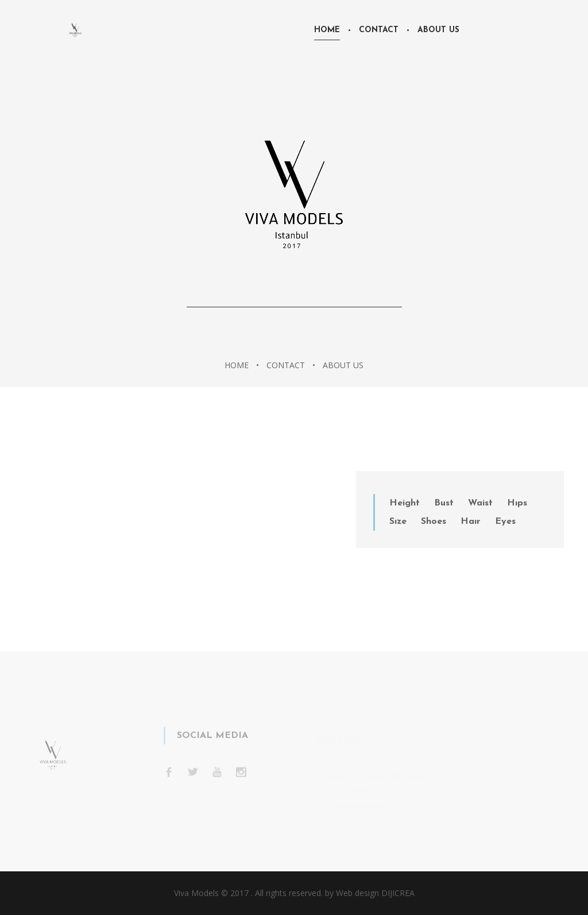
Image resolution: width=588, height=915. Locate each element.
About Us (438, 30)
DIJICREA (398, 893)
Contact (379, 30)
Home (327, 30)
